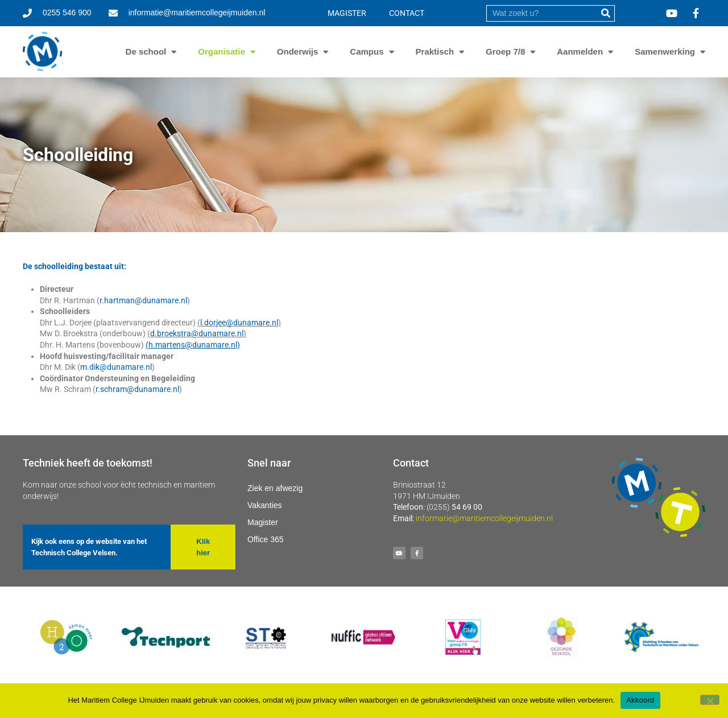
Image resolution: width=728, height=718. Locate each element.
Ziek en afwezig (275, 488)
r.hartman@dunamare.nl (143, 300)
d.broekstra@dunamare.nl (197, 333)
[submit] (606, 13)
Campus (367, 52)
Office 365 (266, 539)
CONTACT (407, 13)
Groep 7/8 (505, 52)
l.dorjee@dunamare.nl (239, 323)
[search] (542, 13)
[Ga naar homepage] (43, 52)
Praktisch (435, 52)
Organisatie (222, 52)
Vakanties (264, 505)
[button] (203, 547)
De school (146, 52)
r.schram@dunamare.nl (137, 389)
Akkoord (640, 700)
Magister (263, 522)
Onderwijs (298, 52)
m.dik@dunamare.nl (116, 367)
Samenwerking (665, 52)
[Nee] (710, 700)
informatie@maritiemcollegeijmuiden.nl (484, 518)
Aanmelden (580, 52)
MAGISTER (347, 13)
